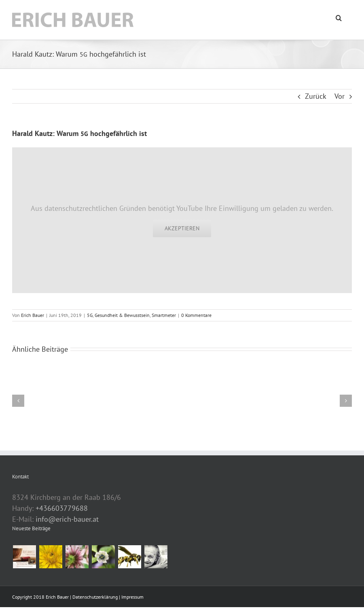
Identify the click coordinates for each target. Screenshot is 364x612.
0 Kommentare (196, 315)
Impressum (132, 597)
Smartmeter (164, 315)
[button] (339, 17)
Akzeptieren (182, 228)
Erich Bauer (33, 315)
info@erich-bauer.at (67, 519)
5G (90, 315)
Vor (340, 96)
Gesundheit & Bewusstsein (122, 315)
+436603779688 (62, 508)
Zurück (316, 96)
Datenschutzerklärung (96, 597)
